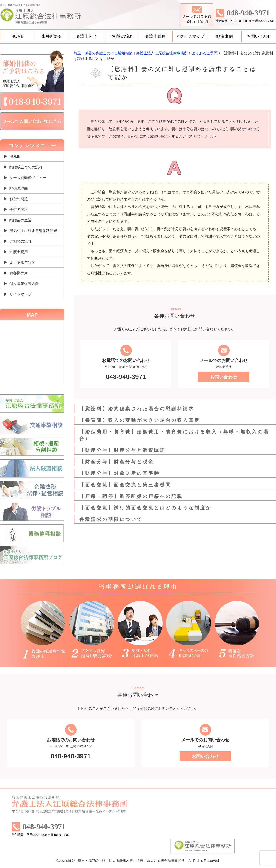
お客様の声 (19, 273)
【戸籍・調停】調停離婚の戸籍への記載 (131, 496)
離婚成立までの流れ (26, 167)
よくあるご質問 (22, 262)
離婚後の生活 (20, 220)
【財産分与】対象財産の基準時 (120, 473)
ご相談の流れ (121, 36)
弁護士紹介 (86, 36)
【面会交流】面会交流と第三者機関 (125, 485)
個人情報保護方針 (24, 284)
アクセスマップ (190, 36)
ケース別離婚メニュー (28, 178)
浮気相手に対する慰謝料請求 (33, 231)
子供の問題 (19, 210)
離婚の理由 (19, 188)
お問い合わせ (259, 36)
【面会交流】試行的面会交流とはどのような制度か (145, 508)
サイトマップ (20, 294)
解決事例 (224, 36)
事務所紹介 (52, 36)
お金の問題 (19, 199)
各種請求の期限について (111, 519)
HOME (17, 36)
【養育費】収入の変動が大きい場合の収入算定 (140, 420)
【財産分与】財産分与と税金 (117, 462)
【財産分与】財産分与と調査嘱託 (122, 450)
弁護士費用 (155, 36)
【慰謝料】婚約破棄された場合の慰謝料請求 (137, 409)
